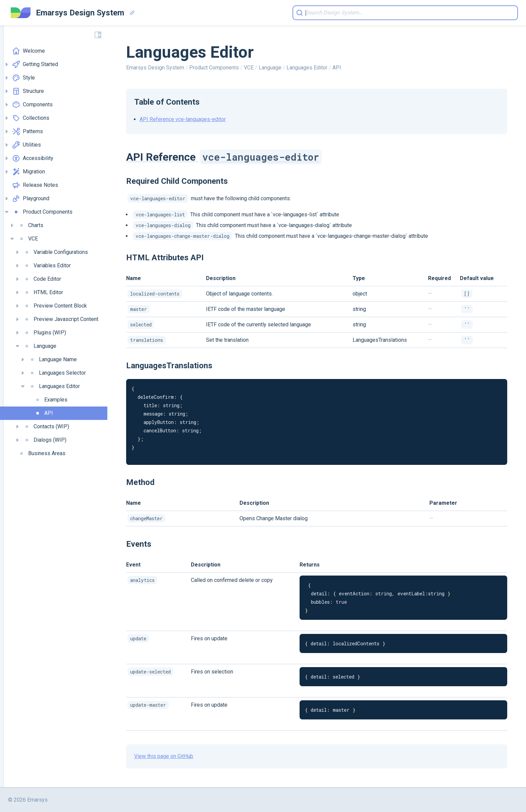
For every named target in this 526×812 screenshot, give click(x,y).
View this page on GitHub (164, 756)
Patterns (28, 131)
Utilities (27, 145)
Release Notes (35, 185)
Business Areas (41, 453)
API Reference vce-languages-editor (183, 119)
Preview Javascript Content (61, 319)
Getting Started (35, 64)
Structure (28, 91)
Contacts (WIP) (46, 427)
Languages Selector (57, 373)
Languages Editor (54, 386)
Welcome (29, 51)
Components (32, 105)
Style (23, 78)
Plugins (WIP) (44, 333)
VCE (28, 239)
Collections (31, 118)
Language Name (52, 360)
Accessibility (33, 158)
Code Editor (42, 279)
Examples (50, 400)
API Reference (224, 157)
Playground (31, 199)
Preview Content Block (55, 306)
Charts (30, 225)
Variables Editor (47, 266)
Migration (29, 172)
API (43, 413)
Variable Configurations (55, 252)
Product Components (42, 212)
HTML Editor (43, 292)
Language (40, 346)
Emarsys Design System (156, 68)
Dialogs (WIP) (45, 440)
